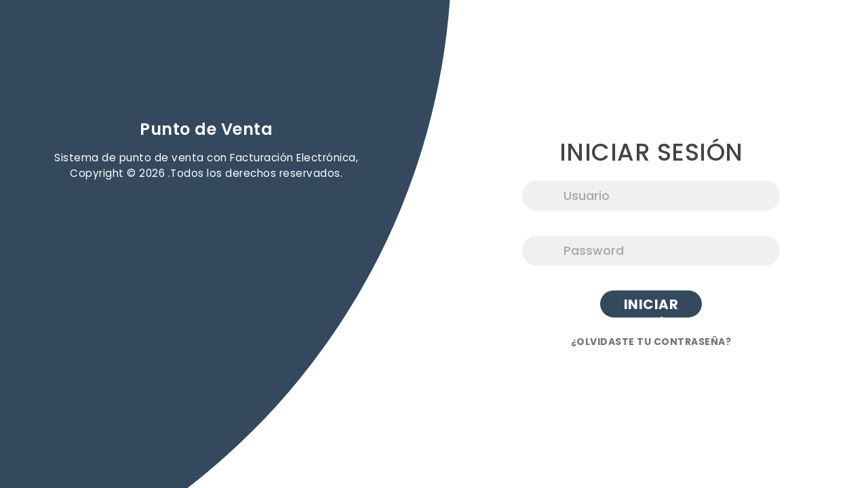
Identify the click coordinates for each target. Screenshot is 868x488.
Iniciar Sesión (651, 307)
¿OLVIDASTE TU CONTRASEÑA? (651, 342)
